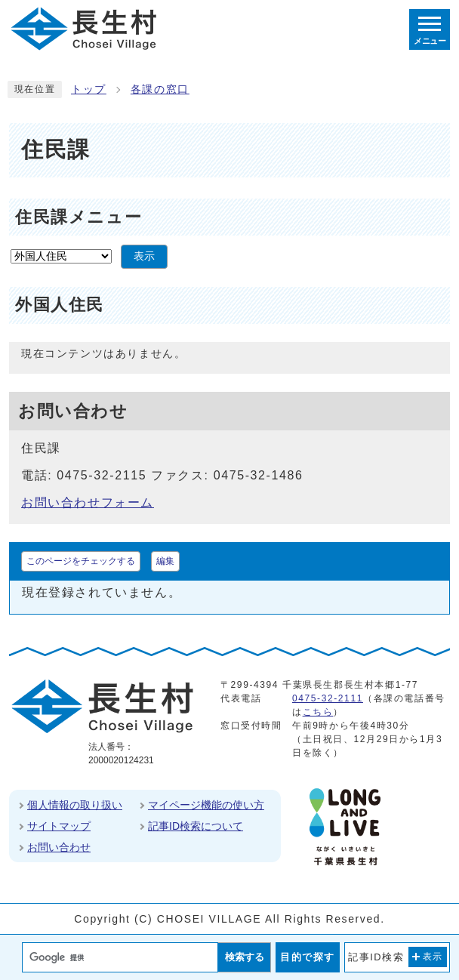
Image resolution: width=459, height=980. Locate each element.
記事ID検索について (196, 826)
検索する (245, 957)
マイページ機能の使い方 (206, 805)
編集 (165, 561)
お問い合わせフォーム (88, 502)
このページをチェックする (81, 561)
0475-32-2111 (328, 698)
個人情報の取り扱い (75, 805)
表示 (144, 256)
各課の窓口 (160, 89)
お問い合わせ (59, 847)
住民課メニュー (79, 217)
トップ (89, 89)
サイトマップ (59, 826)
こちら (318, 712)
